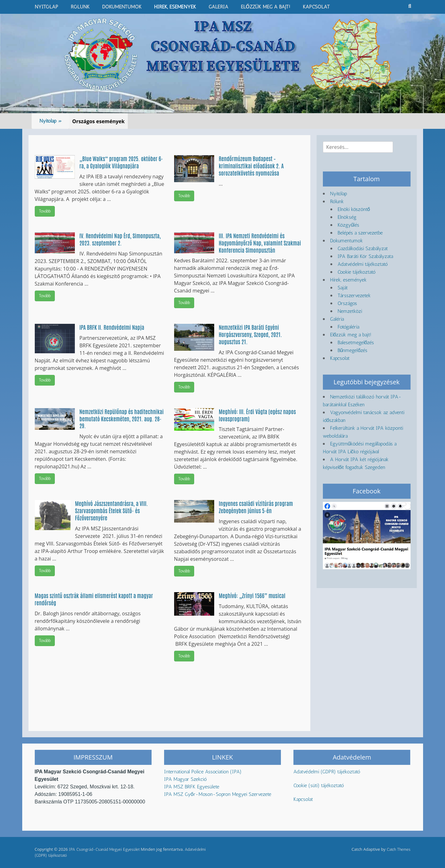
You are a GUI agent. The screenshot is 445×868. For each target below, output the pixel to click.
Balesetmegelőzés (356, 342)
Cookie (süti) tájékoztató (319, 785)
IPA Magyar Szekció (185, 779)
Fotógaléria (348, 327)
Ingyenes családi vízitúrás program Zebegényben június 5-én (256, 507)
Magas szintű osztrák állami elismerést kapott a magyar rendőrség (94, 599)
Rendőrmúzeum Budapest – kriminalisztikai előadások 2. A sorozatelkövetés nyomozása (251, 166)
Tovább (45, 211)
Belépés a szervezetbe (360, 233)
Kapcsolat (316, 7)
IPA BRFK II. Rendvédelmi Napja (112, 327)
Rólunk (80, 7)
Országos (347, 303)
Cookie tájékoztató (357, 272)
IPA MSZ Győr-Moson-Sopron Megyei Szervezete (218, 794)
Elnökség (347, 217)
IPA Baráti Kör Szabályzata (365, 256)
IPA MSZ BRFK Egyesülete (192, 787)
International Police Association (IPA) (204, 772)
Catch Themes (399, 849)
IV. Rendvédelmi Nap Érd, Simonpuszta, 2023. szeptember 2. (120, 239)
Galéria (218, 7)
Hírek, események (175, 7)
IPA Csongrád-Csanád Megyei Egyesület (104, 849)
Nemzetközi (350, 311)
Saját (343, 288)
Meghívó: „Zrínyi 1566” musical (252, 595)
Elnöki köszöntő (354, 209)
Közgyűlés (349, 225)
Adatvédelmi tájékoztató (363, 264)
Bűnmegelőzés (353, 350)
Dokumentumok (122, 7)
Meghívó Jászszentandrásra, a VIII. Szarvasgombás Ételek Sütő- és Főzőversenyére (112, 510)
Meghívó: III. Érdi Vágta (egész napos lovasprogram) (257, 415)
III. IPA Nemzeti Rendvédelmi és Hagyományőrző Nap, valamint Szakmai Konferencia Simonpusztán (260, 243)
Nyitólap (47, 7)
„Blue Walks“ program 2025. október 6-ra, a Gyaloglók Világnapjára (121, 162)
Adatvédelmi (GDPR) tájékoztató (327, 772)
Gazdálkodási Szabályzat (363, 248)
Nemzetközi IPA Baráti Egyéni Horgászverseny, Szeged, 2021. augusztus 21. (251, 334)
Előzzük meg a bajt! (266, 7)
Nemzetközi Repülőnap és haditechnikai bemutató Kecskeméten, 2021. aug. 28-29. (122, 418)
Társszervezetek (354, 295)
